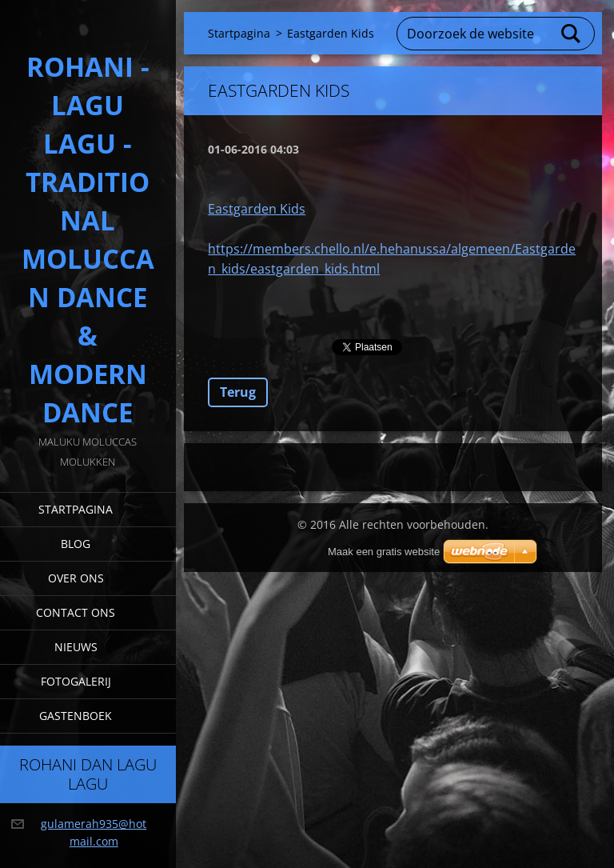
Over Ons (76, 578)
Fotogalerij (76, 681)
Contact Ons (76, 612)
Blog (76, 544)
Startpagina (76, 509)
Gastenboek (76, 716)
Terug (238, 392)
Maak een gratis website (384, 552)
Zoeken (572, 34)
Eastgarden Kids (257, 209)
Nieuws (76, 647)
